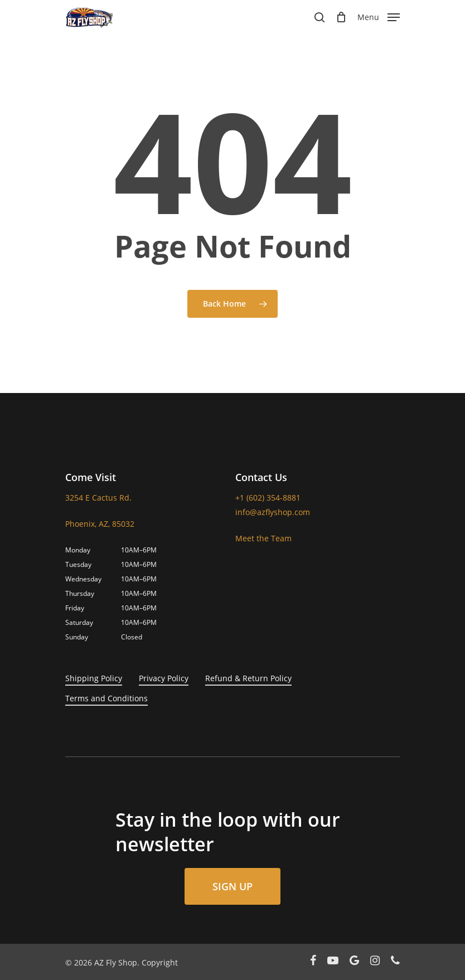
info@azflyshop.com (273, 512)
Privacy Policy (164, 678)
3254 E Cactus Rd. (98, 498)
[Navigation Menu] (379, 16)
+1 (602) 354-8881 (268, 498)
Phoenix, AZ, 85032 (100, 524)
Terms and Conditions (106, 698)
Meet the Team (263, 538)
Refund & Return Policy (248, 678)
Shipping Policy (94, 678)
